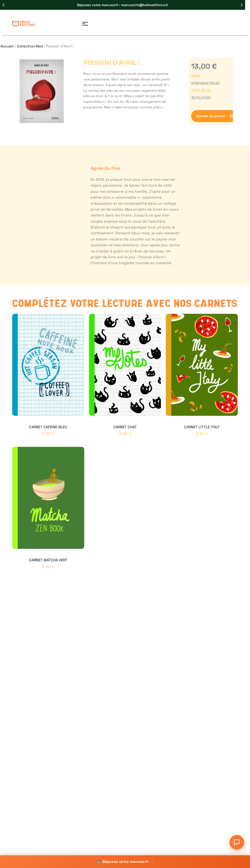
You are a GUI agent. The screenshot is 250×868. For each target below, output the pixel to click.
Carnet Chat (125, 427)
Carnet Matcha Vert (48, 560)
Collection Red (30, 46)
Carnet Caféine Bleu (48, 427)
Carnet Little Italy (202, 427)
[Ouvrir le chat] (237, 842)
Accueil (7, 46)
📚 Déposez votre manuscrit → (125, 862)
